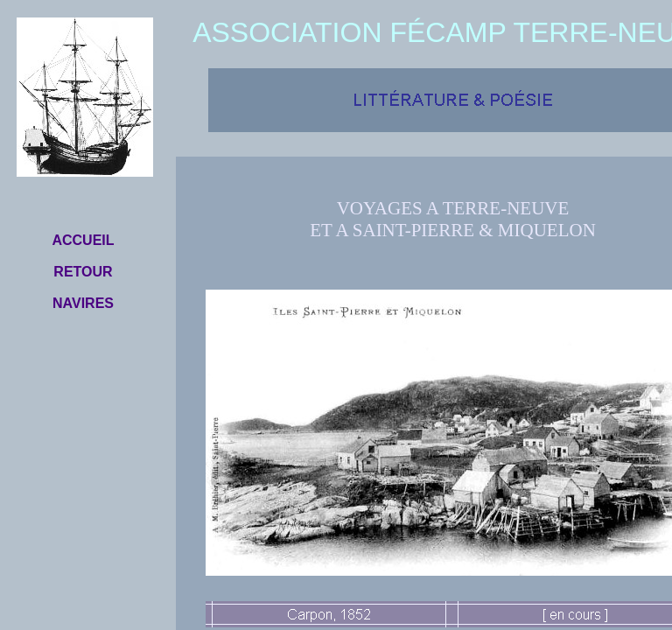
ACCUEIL (83, 240)
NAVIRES (83, 303)
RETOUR (83, 272)
